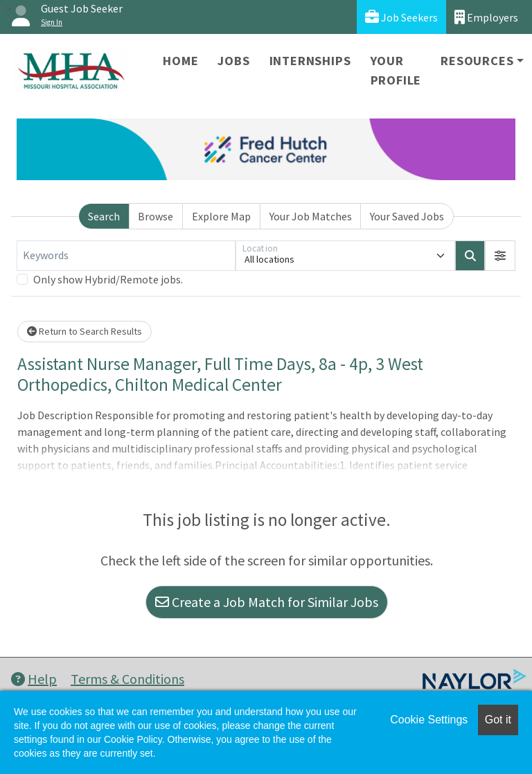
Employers (486, 17)
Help (34, 679)
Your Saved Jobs (407, 216)
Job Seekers (401, 17)
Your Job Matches (311, 216)
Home (180, 61)
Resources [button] (477, 61)
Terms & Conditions (127, 679)
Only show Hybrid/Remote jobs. (108, 279)
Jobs (233, 61)
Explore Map (221, 216)
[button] (500, 256)
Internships (310, 61)
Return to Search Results (85, 331)
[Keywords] (126, 256)
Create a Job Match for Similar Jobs (267, 602)
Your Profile (396, 70)
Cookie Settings (429, 720)
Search (104, 216)
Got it (498, 720)
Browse (156, 216)
